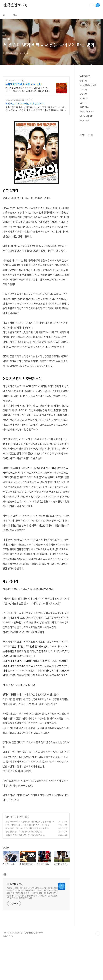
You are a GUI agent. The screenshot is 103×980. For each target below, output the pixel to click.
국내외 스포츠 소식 (87, 112)
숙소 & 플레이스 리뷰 (88, 85)
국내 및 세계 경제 (86, 116)
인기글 (90, 135)
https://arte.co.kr (13, 80)
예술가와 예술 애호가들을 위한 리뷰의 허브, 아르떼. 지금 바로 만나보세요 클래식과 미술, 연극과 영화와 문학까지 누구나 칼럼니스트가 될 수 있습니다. (28, 89)
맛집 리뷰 (83, 94)
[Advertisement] (36, 824)
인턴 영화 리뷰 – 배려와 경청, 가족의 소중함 (23, 869)
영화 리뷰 (10, 854)
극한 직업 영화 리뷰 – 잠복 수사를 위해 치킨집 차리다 (26, 862)
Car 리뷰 (83, 103)
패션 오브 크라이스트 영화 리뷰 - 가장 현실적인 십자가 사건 (29, 859)
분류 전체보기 (85, 76)
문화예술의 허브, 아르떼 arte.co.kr (23, 84)
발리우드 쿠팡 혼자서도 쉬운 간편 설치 (25, 104)
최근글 (82, 135)
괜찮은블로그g (15, 5)
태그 (15, 15)
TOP (98, 971)
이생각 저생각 (85, 120)
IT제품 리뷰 (84, 107)
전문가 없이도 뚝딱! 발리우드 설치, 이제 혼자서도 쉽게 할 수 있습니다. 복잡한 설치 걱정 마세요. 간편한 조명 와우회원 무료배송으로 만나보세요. (36, 109)
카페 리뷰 (83, 89)
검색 (91, 5)
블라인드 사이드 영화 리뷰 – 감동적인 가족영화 (24, 872)
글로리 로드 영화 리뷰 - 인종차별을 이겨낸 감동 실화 (26, 866)
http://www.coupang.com (17, 100)
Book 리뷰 (84, 98)
